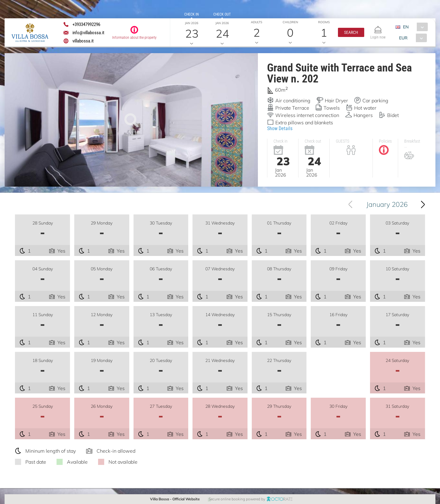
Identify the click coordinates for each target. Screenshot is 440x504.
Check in (191, 14)
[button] (351, 32)
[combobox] (414, 27)
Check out (222, 14)
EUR (403, 38)
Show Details (280, 128)
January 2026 (387, 204)
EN (406, 27)
